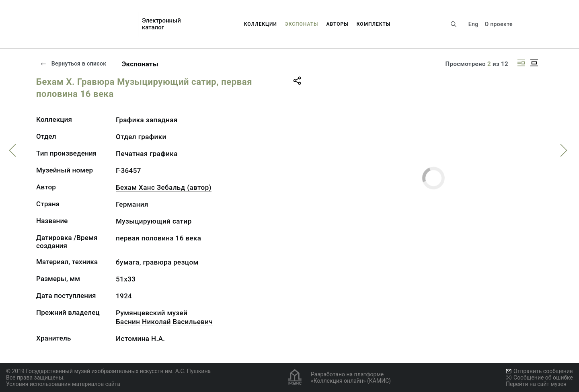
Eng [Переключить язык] (473, 24)
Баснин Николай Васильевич (164, 322)
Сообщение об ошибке (539, 378)
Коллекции (261, 24)
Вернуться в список (73, 64)
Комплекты (374, 24)
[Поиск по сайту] (454, 24)
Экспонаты (302, 24)
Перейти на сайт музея (536, 384)
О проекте (498, 24)
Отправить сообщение (539, 371)
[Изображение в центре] (534, 63)
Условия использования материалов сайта (63, 384)
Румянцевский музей (152, 313)
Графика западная (147, 120)
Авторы (338, 24)
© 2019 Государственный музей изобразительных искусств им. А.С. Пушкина (108, 371)
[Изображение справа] (521, 63)
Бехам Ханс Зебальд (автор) (164, 187)
